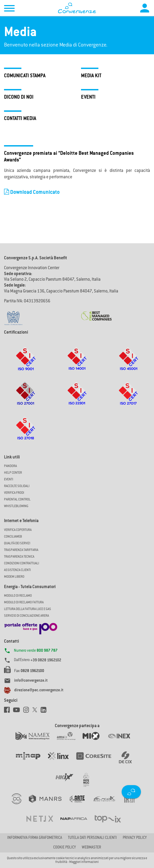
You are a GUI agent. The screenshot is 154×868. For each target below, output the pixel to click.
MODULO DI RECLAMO (18, 596)
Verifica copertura (18, 530)
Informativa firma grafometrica (35, 838)
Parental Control (17, 500)
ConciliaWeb (13, 537)
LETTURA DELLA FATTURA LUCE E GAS (28, 609)
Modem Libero (14, 577)
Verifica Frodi (14, 493)
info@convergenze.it (31, 681)
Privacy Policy (135, 838)
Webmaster (91, 848)
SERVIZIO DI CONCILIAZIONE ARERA (26, 616)
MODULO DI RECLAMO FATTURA (24, 603)
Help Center (13, 473)
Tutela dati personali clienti (92, 838)
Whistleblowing (16, 506)
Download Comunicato (32, 193)
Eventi (9, 480)
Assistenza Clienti (17, 570)
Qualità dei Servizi (17, 543)
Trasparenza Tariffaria (21, 550)
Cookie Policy (65, 848)
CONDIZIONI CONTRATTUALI (22, 564)
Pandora (10, 466)
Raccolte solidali (17, 486)
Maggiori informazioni (84, 862)
